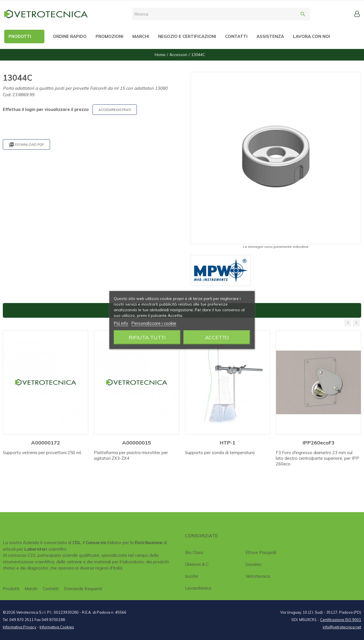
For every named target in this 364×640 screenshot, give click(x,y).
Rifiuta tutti (147, 337)
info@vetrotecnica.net (342, 627)
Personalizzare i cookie (154, 323)
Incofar (192, 576)
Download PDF (26, 145)
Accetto (217, 337)
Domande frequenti (83, 589)
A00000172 (46, 443)
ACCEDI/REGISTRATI (115, 110)
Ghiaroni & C (197, 564)
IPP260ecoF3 (319, 443)
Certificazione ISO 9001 (341, 620)
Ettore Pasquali (261, 552)
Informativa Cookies (57, 627)
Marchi (31, 589)
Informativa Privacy (20, 627)
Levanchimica (198, 588)
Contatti (51, 589)
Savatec (254, 564)
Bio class (194, 552)
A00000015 (137, 443)
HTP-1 (228, 443)
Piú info (121, 323)
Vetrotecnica (258, 576)
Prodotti (11, 589)
